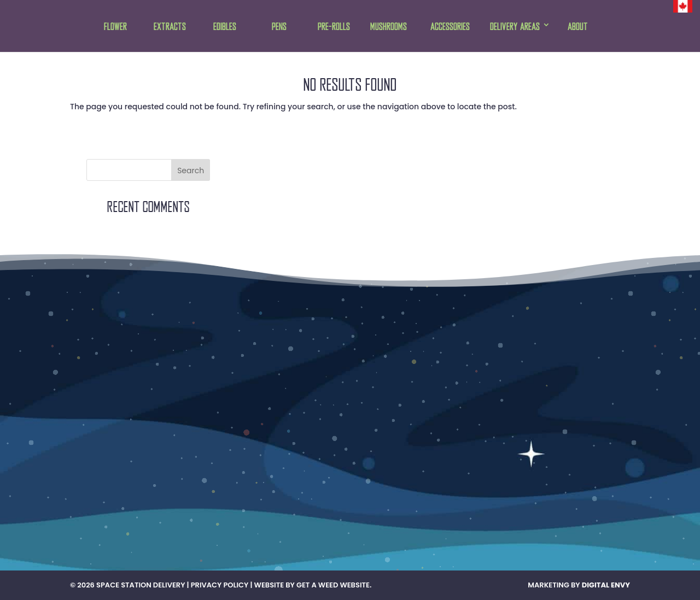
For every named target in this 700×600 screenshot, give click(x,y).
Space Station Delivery (141, 585)
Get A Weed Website (333, 585)
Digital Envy (606, 585)
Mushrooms (389, 27)
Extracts (170, 27)
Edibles (225, 27)
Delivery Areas (515, 27)
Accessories (450, 27)
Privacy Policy (220, 585)
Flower (115, 27)
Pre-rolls (334, 27)
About (578, 27)
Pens (279, 27)
